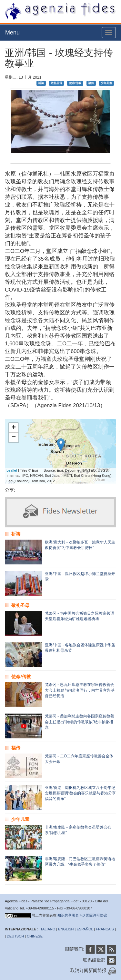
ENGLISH (66, 929)
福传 (91, 83)
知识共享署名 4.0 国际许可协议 (82, 915)
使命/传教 (75, 83)
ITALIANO (47, 929)
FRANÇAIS (105, 929)
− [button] (14, 437)
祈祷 (41, 83)
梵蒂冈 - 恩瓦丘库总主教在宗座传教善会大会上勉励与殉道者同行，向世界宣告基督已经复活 (80, 690)
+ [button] (14, 428)
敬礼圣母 (56, 83)
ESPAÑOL (85, 929)
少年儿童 (106, 83)
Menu (12, 33)
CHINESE (35, 936)
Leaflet (12, 470)
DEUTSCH (15, 936)
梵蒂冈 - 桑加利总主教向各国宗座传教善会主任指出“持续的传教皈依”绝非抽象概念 (80, 722)
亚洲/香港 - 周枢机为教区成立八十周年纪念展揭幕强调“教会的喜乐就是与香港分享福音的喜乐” (80, 793)
